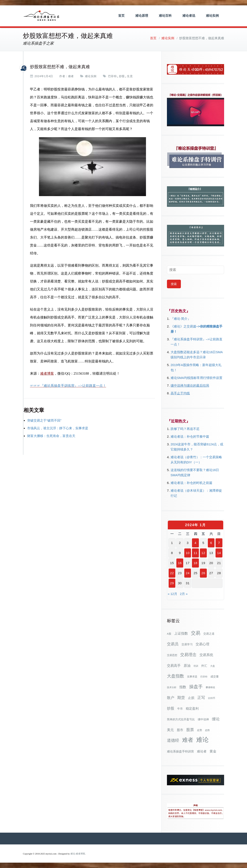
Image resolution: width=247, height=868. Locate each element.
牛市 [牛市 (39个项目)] (180, 709)
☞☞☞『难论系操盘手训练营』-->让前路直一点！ (68, 386)
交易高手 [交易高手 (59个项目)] (174, 665)
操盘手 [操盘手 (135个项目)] (196, 687)
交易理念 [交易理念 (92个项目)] (188, 655)
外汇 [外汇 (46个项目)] (204, 666)
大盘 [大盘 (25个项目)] (213, 666)
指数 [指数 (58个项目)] (183, 687)
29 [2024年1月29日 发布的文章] (172, 583)
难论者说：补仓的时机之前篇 (191, 483)
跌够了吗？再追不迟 (185, 429)
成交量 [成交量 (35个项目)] (215, 677)
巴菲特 (112, 76)
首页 (121, 16)
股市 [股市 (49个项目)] (180, 730)
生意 (130, 76)
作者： (64, 76)
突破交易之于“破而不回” (44, 420)
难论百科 (165, 16)
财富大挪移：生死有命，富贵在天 (51, 436)
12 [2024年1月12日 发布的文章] (203, 553)
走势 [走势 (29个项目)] (199, 730)
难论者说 (189, 16)
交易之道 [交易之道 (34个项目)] (209, 634)
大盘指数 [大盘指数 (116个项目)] (176, 676)
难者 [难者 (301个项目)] (188, 740)
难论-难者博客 (78, 854)
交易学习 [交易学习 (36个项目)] (187, 644)
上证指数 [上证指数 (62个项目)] (181, 633)
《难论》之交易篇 (183, 326)
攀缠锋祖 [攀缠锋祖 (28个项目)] (210, 687)
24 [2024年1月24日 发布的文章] (188, 573)
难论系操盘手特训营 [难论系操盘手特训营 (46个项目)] (180, 751)
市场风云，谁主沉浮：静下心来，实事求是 (58, 428)
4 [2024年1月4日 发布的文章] (196, 543)
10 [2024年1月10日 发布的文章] (188, 553)
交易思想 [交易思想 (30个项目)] (172, 655)
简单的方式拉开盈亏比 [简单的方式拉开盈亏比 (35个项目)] (181, 719)
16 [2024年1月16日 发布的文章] (180, 563)
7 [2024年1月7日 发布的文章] (219, 543)
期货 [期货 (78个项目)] (181, 698)
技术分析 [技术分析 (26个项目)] (172, 687)
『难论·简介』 (181, 319)
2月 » (184, 594)
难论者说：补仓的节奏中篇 (190, 436)
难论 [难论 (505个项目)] (202, 740)
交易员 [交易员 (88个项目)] (173, 644)
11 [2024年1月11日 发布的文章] (195, 553)
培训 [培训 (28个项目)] (196, 666)
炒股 (122, 76)
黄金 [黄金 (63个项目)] (213, 751)
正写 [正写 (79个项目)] (201, 698)
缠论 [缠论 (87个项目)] (216, 719)
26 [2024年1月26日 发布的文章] (203, 573)
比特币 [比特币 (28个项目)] (212, 698)
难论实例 (212, 16)
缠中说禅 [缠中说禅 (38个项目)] (203, 719)
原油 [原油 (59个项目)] (187, 665)
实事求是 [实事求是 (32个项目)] (192, 677)
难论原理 (142, 16)
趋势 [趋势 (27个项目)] (207, 730)
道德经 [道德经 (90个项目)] (173, 740)
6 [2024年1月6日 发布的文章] (211, 543)
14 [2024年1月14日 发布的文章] (219, 553)
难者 (71, 76)
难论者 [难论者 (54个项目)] (202, 751)
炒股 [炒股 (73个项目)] (171, 708)
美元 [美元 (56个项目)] (170, 730)
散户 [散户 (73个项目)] (171, 698)
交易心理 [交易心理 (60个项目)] (202, 644)
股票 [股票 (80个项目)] (190, 730)
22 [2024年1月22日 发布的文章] (172, 573)
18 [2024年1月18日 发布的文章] (195, 563)
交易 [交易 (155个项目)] (196, 633)
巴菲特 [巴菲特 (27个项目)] (204, 677)
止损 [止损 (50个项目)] (191, 698)
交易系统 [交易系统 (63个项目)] (206, 655)
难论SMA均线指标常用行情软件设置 (197, 378)
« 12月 (173, 594)
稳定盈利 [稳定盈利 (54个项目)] (192, 708)
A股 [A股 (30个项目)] (169, 634)
